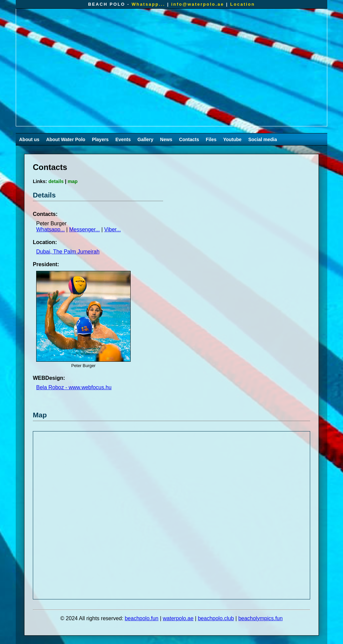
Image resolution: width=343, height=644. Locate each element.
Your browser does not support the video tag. (171, 67)
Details (44, 195)
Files (211, 139)
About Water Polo (66, 139)
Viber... (113, 229)
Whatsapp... (148, 4)
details (56, 181)
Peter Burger (51, 223)
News (166, 139)
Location (243, 4)
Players (100, 139)
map (73, 181)
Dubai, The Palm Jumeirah (68, 252)
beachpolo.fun (142, 618)
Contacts (189, 139)
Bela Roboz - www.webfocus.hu (74, 387)
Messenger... (84, 229)
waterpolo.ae (178, 618)
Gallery (145, 139)
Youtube (232, 139)
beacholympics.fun (260, 618)
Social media (263, 139)
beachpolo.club (216, 618)
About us (29, 139)
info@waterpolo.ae (198, 4)
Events (123, 139)
